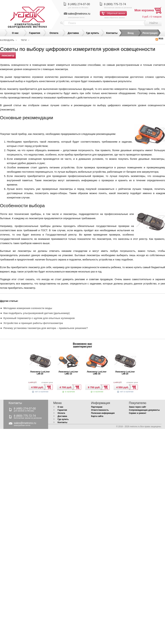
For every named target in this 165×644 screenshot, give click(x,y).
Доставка (73, 33)
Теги (24, 40)
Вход (131, 33)
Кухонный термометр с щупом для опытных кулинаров (39, 318)
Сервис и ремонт (138, 413)
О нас (15, 33)
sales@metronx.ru (79, 14)
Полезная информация (103, 413)
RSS (159, 39)
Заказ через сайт (137, 407)
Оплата (54, 33)
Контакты (112, 33)
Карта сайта (97, 416)
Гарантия (35, 33)
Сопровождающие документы (144, 410)
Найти (154, 23)
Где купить (93, 33)
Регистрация (150, 33)
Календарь (7, 40)
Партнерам (97, 407)
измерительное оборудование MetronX (27, 26)
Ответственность (100, 410)
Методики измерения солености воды (28, 308)
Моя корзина (144, 10)
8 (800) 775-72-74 (115, 4)
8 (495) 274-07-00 (79, 4)
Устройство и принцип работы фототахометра (33, 323)
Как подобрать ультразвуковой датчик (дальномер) (37, 313)
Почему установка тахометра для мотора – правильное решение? (46, 328)
